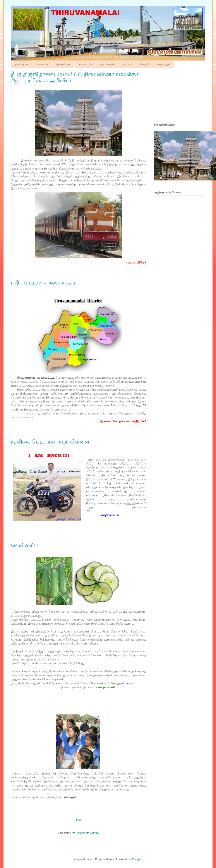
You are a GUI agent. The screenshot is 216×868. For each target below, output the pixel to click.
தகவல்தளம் (22, 64)
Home (79, 820)
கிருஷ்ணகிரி (107, 64)
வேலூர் (145, 64)
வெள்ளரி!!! (25, 545)
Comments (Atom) (87, 833)
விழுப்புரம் (164, 64)
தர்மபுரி (127, 64)
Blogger (136, 859)
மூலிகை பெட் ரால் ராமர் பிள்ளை (50, 442)
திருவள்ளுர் (63, 64)
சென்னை (43, 64)
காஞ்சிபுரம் (85, 64)
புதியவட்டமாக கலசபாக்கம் (44, 283)
